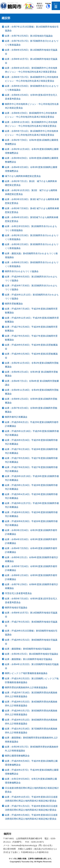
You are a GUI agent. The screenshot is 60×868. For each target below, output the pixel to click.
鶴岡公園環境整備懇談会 (17, 756)
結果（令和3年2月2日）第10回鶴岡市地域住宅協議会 (32, 654)
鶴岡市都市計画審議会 (16, 417)
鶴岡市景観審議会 (14, 304)
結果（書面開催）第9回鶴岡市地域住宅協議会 (28, 649)
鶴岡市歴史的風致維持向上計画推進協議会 (26, 687)
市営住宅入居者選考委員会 (18, 593)
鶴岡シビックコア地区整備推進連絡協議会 (26, 673)
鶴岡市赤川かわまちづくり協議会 (22, 271)
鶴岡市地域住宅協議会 (16, 608)
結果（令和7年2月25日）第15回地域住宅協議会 (29, 36)
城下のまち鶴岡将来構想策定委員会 (23, 176)
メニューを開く (56, 6)
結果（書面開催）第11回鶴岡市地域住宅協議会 (29, 659)
